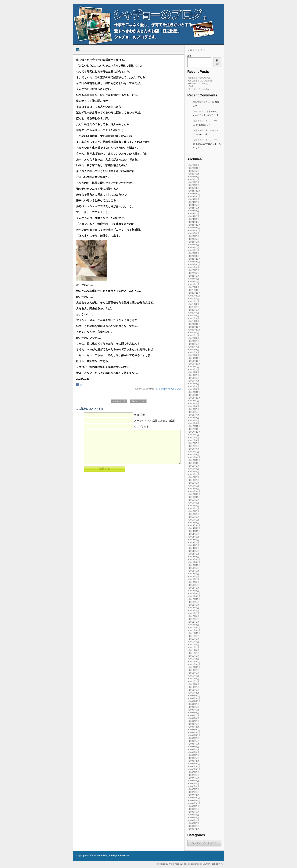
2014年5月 (194, 545)
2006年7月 (194, 812)
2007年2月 (194, 792)
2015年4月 (194, 514)
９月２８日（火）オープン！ (207, 121)
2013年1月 (194, 591)
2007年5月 (194, 783)
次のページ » (138, 401)
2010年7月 (194, 676)
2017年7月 (194, 440)
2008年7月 (194, 744)
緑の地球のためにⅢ (202, 102)
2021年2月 (194, 318)
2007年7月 (194, 778)
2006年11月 (195, 801)
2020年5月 (194, 344)
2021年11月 (195, 293)
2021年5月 (194, 310)
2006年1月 (194, 829)
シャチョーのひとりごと (169, 389)
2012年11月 (195, 596)
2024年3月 (194, 216)
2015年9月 (194, 500)
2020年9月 (194, 333)
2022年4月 (194, 282)
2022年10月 (195, 265)
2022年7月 (194, 273)
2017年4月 (194, 449)
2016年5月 (194, 477)
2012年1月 (194, 625)
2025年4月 (194, 179)
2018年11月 (195, 395)
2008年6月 (194, 747)
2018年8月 (194, 403)
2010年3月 (194, 687)
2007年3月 (194, 789)
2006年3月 (194, 823)
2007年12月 (195, 764)
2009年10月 (195, 701)
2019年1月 (194, 389)
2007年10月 (195, 769)
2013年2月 (194, 588)
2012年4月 (194, 616)
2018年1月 (194, 423)
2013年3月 (194, 585)
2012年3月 (194, 619)
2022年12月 (195, 259)
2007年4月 (194, 786)
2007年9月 (194, 772)
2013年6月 (194, 576)
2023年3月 (194, 250)
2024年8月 (194, 202)
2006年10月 (195, 803)
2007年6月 (194, 781)
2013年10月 (195, 565)
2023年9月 (194, 233)
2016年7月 (194, 472)
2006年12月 (195, 798)
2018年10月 (195, 398)
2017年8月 (194, 437)
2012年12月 (195, 593)
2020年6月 (194, 341)
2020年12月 (195, 324)
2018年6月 (194, 409)
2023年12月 (195, 225)
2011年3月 (194, 653)
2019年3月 (194, 384)
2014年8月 (194, 537)
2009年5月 (194, 715)
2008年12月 (195, 730)
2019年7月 (194, 372)
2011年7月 (194, 642)
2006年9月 (194, 806)
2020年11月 (195, 327)
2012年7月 (194, 608)
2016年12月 (195, 457)
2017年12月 (195, 426)
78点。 (192, 86)
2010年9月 (194, 670)
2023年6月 (194, 242)
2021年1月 (194, 321)
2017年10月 (195, 432)
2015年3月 (194, 517)
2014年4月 (194, 548)
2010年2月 (194, 690)
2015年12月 (195, 491)
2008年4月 (194, 752)
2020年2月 (194, 352)
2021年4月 (194, 313)
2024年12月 (195, 191)
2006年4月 (194, 820)
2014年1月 (194, 557)
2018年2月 (194, 420)
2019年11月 (195, 361)
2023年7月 (194, 239)
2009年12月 (195, 696)
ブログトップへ (196, 50)
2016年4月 (194, 480)
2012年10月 (195, 599)
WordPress (174, 864)
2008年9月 (194, 738)
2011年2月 (194, 656)
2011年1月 (194, 659)
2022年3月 (194, 284)
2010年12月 (195, 662)
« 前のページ (119, 401)
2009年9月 (194, 704)
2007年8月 (194, 775)
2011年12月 (195, 628)
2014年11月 (195, 528)
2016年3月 (194, 483)
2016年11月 (195, 460)
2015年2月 (194, 520)
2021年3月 (194, 316)
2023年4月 (194, 247)
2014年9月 (194, 534)
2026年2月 (194, 165)
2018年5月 (194, 412)
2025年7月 (194, 171)
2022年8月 (194, 270)
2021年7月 (194, 304)
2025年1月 (194, 188)
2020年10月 (195, 330)
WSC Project (209, 864)
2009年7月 (194, 710)
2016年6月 (194, 474)
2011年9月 (194, 636)
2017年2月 (194, 452)
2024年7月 (194, 205)
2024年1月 (194, 222)
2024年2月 (194, 219)
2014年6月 (194, 542)
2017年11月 (195, 429)
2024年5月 (194, 211)
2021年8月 (194, 301)
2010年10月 (195, 667)
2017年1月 (194, 455)
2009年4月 (194, 718)
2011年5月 (194, 647)
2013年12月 (195, 559)
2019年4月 (194, 381)
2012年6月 (194, 610)
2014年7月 (194, 540)
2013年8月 (194, 571)
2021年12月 (195, 290)
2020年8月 (194, 335)
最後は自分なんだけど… (201, 78)
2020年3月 (194, 350)
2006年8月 (194, 809)
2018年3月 (194, 418)
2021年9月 (194, 299)
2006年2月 (194, 826)
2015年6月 (194, 508)
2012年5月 (194, 613)
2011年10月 (195, 633)
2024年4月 (194, 213)
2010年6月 (194, 679)
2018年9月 (194, 401)
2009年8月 (194, 707)
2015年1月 (194, 523)
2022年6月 (194, 276)
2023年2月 (194, 253)
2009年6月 (194, 713)
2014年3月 (194, 551)
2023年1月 (194, 256)
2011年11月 (195, 630)
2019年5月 (194, 378)
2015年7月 (194, 506)
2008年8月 (194, 741)
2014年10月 (195, 531)
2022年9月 (194, 267)
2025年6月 (194, 174)
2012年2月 (194, 622)
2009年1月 (194, 727)
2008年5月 (194, 749)
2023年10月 (195, 230)
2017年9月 (194, 435)
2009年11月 (195, 698)
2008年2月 (194, 758)
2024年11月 (195, 194)
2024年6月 (194, 208)
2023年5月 (194, 245)
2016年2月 (194, 486)
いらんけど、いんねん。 (201, 89)
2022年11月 (195, 262)
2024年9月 (194, 199)
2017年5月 (194, 446)
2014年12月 (195, 525)
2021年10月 (195, 296)
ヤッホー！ (198, 111)
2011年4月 (194, 650)
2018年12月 (195, 392)
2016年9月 (194, 466)
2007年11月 (195, 766)
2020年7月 (194, 338)
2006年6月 (194, 815)
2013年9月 (194, 568)
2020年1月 (194, 355)
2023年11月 (195, 228)
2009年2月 (194, 724)
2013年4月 (194, 582)
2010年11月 (195, 664)
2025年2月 (194, 185)
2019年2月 (194, 386)
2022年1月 (194, 287)
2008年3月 (194, 755)
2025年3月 (194, 182)
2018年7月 (194, 406)
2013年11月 (195, 562)
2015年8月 (194, 503)
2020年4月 (194, 347)
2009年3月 (194, 721)
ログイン (220, 864)
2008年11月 (195, 732)
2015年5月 (194, 511)
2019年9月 (194, 367)
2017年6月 (194, 443)
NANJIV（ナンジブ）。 (200, 83)
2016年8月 (194, 469)
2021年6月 (194, 307)
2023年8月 (194, 236)
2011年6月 (194, 645)
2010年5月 (194, 681)
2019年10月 (195, 364)
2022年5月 (194, 279)
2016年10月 (195, 463)
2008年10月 (195, 735)
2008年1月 (194, 761)
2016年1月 (194, 489)
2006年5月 (194, 818)
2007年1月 (194, 795)
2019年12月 (195, 358)
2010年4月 (194, 684)
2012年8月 (194, 605)
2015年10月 (195, 497)
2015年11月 (195, 494)
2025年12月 (195, 168)
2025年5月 (194, 177)
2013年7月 (194, 574)
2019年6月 (194, 375)
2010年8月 (194, 673)
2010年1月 (194, 693)
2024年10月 (195, 196)
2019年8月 (194, 369)
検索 (189, 56)
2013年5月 (194, 579)
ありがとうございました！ (202, 81)
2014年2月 (194, 554)
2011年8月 (194, 639)
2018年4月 (194, 415)
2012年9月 (194, 602)
